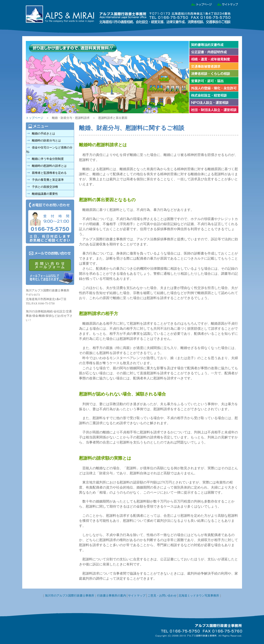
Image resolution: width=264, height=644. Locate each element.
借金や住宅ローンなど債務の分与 (49, 150)
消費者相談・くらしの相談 (214, 74)
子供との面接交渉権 (45, 187)
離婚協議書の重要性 (45, 194)
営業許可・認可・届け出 (214, 81)
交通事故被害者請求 (214, 66)
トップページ (200, 4)
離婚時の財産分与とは (46, 141)
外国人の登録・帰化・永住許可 (214, 88)
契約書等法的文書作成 (214, 45)
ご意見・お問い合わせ (162, 596)
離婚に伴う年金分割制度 (48, 159)
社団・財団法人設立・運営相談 (214, 110)
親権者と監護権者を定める (49, 173)
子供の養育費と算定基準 (48, 180)
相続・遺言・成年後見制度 (214, 59)
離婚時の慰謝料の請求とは (49, 166)
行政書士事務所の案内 (112, 596)
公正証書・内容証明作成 (214, 52)
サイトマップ (226, 4)
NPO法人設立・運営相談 (214, 102)
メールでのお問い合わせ (50, 265)
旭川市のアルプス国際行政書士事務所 (70, 596)
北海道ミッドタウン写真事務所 (199, 596)
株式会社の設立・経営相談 (214, 95)
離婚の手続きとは (43, 134)
